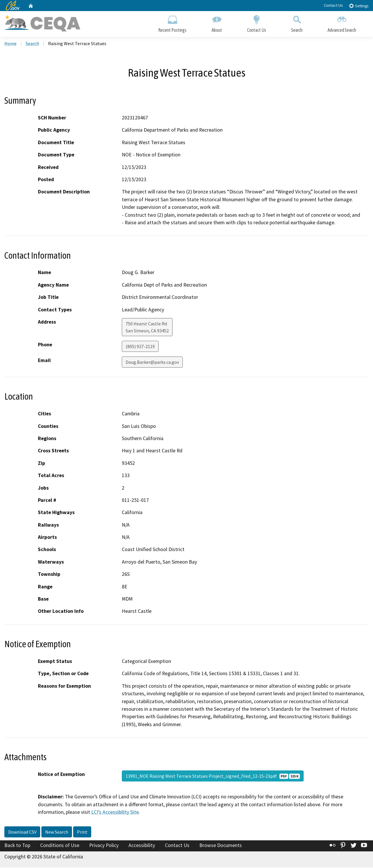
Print (82, 832)
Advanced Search (342, 23)
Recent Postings (172, 23)
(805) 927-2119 (140, 347)
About (217, 23)
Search (297, 23)
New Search (57, 832)
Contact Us (333, 5)
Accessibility (142, 846)
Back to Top (17, 846)
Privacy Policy (104, 846)
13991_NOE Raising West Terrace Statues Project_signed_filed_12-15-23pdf (213, 777)
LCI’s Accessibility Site (115, 813)
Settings (359, 6)
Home (10, 44)
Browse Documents (221, 846)
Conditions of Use (60, 846)
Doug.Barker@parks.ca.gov (152, 363)
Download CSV (22, 832)
